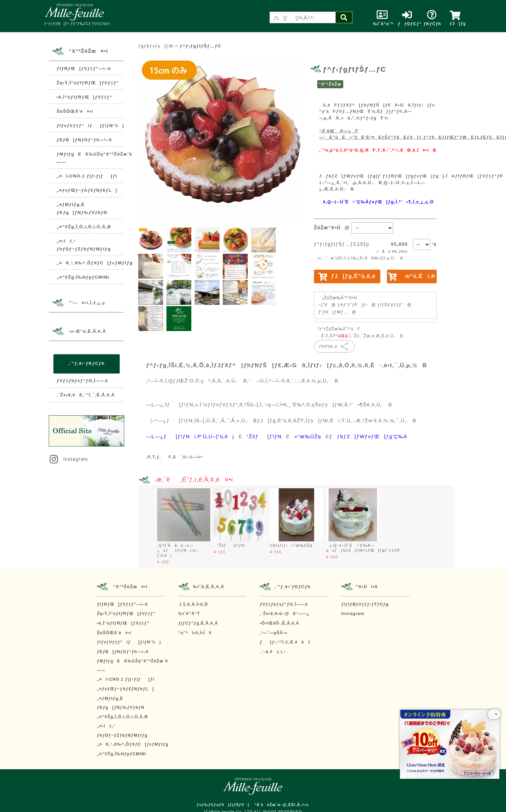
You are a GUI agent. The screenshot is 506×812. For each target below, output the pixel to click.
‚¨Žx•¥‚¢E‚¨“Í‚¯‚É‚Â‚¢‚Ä (86, 395)
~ (494, 714)
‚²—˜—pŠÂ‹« (274, 633)
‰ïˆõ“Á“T (189, 614)
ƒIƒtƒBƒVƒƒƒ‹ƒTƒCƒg (365, 604)
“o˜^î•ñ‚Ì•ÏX (195, 633)
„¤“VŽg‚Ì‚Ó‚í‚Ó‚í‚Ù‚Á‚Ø (84, 227)
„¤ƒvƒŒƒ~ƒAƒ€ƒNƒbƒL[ (87, 190)
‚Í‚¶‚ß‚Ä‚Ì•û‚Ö (193, 604)
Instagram (68, 459)
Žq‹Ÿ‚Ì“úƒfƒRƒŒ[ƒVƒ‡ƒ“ (88, 83)
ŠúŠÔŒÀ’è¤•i (75, 111)
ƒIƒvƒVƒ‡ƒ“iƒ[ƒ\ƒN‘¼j (91, 126)
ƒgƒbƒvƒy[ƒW (156, 46)
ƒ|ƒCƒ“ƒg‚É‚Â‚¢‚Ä (198, 623)
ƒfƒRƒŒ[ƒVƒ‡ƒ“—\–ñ (84, 68)
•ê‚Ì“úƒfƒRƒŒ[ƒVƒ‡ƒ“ (85, 97)
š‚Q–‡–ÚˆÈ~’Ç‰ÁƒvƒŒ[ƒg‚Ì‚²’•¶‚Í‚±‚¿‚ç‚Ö (377, 202)
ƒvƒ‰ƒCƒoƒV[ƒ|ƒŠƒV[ (223, 805)
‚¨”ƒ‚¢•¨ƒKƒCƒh (86, 363)
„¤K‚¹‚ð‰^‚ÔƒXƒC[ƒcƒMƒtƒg (95, 263)
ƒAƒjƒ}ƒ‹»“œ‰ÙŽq (291, 545)
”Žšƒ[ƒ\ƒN (229, 545)
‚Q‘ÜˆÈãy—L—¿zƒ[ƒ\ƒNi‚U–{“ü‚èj (178, 550)
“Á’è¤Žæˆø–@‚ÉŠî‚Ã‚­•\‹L (282, 805)
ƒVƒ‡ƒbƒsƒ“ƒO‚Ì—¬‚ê (82, 381)
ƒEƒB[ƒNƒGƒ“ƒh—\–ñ (84, 140)
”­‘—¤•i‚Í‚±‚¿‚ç (87, 303)
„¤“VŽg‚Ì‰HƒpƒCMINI (83, 277)
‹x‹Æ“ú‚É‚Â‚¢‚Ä (88, 332)
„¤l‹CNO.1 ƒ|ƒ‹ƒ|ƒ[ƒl (87, 176)
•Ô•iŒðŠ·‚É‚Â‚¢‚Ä (279, 623)
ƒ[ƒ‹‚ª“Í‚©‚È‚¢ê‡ (285, 642)
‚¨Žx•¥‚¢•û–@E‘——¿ (285, 614)
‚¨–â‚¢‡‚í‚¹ (273, 652)
